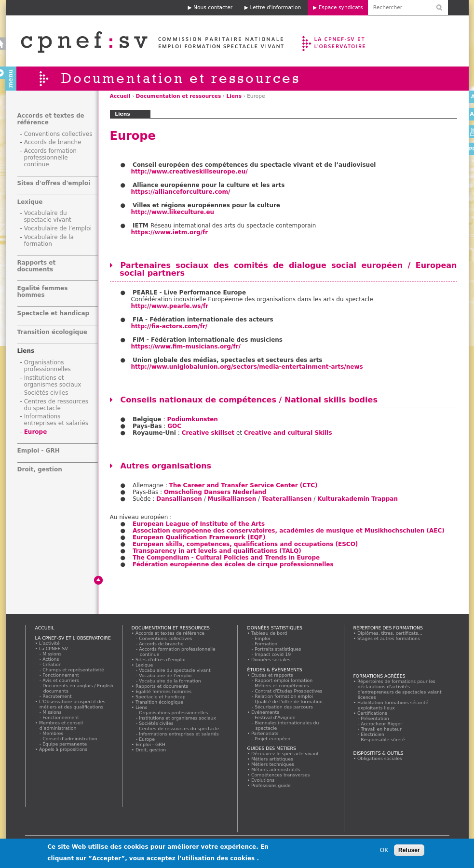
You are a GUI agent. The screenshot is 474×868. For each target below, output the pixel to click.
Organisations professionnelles (47, 366)
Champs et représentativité (74, 670)
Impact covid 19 (273, 654)
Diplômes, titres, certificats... (390, 633)
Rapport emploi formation (284, 680)
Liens (234, 96)
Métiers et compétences (282, 686)
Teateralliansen (287, 499)
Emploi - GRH (39, 451)
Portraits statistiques (278, 649)
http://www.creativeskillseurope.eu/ (190, 172)
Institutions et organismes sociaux (53, 381)
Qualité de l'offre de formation (289, 701)
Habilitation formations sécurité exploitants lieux (393, 705)
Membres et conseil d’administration (61, 725)
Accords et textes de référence (170, 633)
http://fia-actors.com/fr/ (169, 326)
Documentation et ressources (179, 96)
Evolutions (263, 780)
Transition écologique (52, 332)
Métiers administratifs (276, 769)
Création (53, 664)
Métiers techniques (273, 764)
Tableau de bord (270, 633)
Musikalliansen (232, 499)
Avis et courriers (61, 680)
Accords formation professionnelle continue (50, 158)
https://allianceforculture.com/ (181, 192)
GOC (174, 426)
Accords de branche (53, 142)
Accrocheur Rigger (382, 724)
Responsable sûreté (383, 740)
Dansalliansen (179, 499)
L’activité (50, 643)
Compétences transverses (281, 775)
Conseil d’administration (70, 739)
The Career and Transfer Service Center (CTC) (244, 485)
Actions (51, 659)
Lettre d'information (275, 7)
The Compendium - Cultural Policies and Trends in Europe (226, 558)
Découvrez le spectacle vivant (285, 754)
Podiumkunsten (193, 419)
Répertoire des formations (388, 628)
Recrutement (58, 696)
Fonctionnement (61, 675)
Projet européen (273, 739)
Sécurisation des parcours (284, 707)
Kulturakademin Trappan (358, 499)
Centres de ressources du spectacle (56, 405)
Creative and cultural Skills (288, 433)
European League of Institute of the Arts (199, 524)
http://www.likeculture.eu (173, 212)
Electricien (373, 734)
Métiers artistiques (272, 759)
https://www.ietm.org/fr (170, 232)
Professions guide (271, 785)
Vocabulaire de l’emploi (58, 228)
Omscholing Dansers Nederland (215, 492)
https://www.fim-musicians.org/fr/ (186, 347)
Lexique (30, 202)
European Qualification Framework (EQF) (199, 537)
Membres (53, 733)
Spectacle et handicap (54, 313)
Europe (36, 432)
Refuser (409, 852)
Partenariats (265, 733)
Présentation (375, 718)
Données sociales (271, 660)
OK (384, 852)
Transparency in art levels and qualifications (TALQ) (217, 551)
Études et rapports (272, 675)
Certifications (372, 713)
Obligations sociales (380, 758)
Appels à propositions (63, 749)
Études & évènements (275, 670)
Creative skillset (208, 433)
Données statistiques (275, 628)
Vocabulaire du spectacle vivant (48, 216)
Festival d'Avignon (276, 717)
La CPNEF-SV (54, 648)
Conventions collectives (58, 134)
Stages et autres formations (389, 638)
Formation (266, 644)
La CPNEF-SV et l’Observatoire (335, 41)
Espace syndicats (341, 7)
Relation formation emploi (284, 696)
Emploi (263, 638)
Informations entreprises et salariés (56, 420)
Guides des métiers (272, 748)
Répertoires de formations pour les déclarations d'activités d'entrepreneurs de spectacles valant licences (400, 689)
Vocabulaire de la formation (49, 240)
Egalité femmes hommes (43, 292)
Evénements (265, 712)
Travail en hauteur (382, 729)
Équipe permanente (65, 744)
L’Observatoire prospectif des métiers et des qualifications (72, 704)
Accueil (120, 96)
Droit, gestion (40, 469)
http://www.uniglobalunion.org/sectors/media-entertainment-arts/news (247, 367)
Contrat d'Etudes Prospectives (289, 691)
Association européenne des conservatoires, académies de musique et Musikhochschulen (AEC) (289, 531)
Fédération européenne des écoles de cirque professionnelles (233, 564)
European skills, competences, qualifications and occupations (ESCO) (245, 544)
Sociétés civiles (46, 393)
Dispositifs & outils (379, 753)
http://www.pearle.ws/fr (170, 306)
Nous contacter (213, 7)
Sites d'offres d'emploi (54, 183)
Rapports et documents (37, 266)
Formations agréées (379, 676)
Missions (53, 654)
